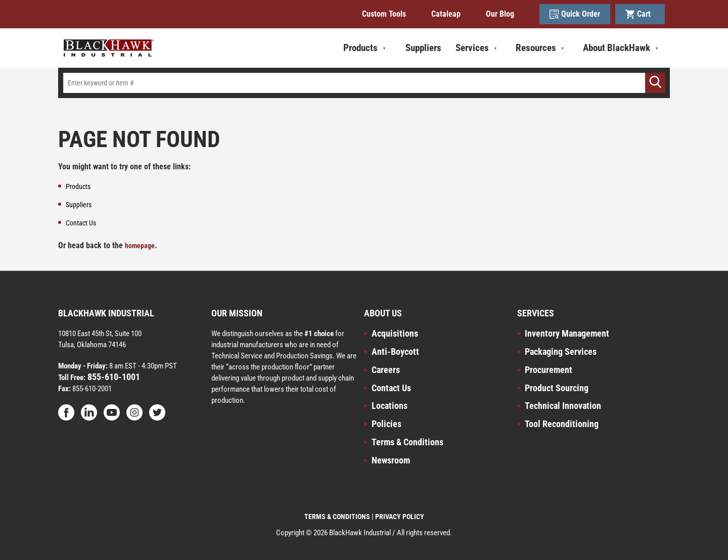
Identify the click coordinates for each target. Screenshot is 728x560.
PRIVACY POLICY (400, 517)
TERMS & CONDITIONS (337, 517)
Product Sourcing (557, 388)
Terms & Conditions (407, 442)
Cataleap (446, 14)
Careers (386, 370)
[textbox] (364, 83)
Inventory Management (567, 333)
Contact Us (391, 388)
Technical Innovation (563, 406)
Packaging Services (561, 352)
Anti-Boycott (395, 352)
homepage (140, 246)
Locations (390, 406)
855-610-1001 (113, 377)
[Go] (655, 83)
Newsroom (391, 460)
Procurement (549, 370)
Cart (640, 14)
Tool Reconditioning (562, 424)
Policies (386, 424)
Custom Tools (384, 14)
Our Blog (500, 14)
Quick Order (575, 14)
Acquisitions (395, 333)
